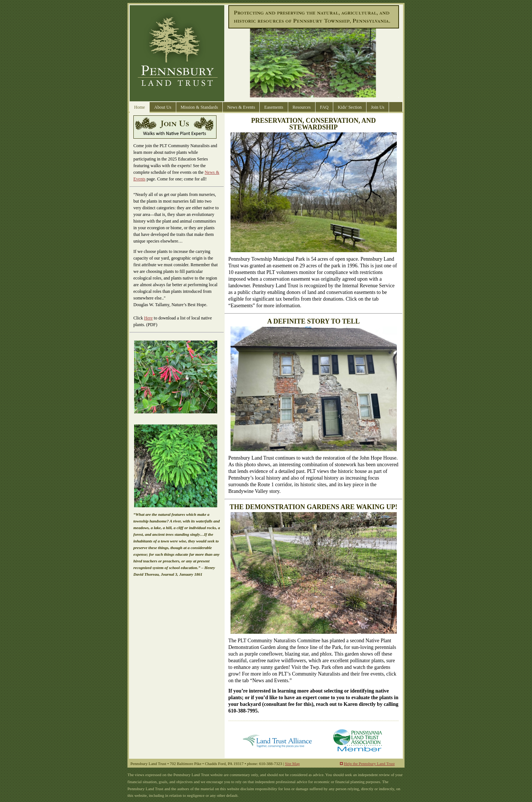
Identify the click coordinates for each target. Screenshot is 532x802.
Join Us (378, 107)
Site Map (292, 764)
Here (148, 318)
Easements (274, 107)
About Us (163, 107)
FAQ (324, 107)
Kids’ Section (350, 107)
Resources (302, 107)
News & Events (241, 107)
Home (139, 107)
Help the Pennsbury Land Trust (369, 764)
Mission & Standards (199, 107)
